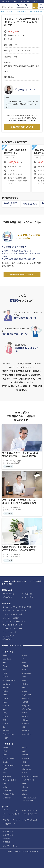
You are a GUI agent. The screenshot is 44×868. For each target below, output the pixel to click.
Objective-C (7, 659)
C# (24, 687)
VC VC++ (26, 731)
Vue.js (5, 709)
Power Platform (8, 734)
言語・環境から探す (36, 11)
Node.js (26, 698)
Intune (26, 794)
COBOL (6, 677)
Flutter (26, 720)
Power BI (6, 705)
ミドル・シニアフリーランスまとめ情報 (17, 607)
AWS (5, 773)
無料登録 (35, 7)
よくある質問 (28, 597)
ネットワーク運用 (9, 780)
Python (6, 691)
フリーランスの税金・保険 (12, 625)
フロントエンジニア (30, 814)
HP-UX (5, 751)
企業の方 (11, 7)
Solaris (26, 755)
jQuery (26, 716)
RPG (25, 680)
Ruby (5, 666)
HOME (3, 11)
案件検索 (4, 7)
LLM (25, 727)
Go (4, 727)
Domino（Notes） (9, 758)
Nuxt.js (5, 723)
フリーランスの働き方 (11, 618)
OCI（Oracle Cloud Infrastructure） (30, 799)
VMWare (26, 758)
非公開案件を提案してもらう (22, 274)
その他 (5, 738)
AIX (24, 751)
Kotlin (5, 695)
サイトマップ (8, 831)
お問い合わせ (8, 835)
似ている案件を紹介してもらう (22, 127)
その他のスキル (29, 780)
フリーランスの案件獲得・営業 (14, 621)
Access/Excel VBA (9, 680)
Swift (25, 691)
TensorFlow (27, 709)
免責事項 (6, 842)
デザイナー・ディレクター (12, 820)
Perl (4, 662)
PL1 (25, 677)
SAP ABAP (7, 731)
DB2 (25, 762)
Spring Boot (27, 734)
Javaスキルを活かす (11, 204)
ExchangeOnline (9, 794)
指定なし (6, 655)
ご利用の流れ (28, 594)
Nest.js (5, 716)
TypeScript (27, 695)
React (5, 702)
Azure (25, 773)
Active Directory (8, 765)
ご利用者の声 (8, 597)
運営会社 (6, 838)
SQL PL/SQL (27, 673)
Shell (5, 670)
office (25, 713)
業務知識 (26, 723)
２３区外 (11, 39)
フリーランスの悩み (10, 632)
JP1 (4, 783)
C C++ (25, 659)
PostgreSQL (27, 769)
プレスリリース (8, 636)
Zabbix (26, 787)
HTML (5, 673)
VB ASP (26, 666)
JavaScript (7, 684)
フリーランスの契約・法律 (12, 628)
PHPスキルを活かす (30, 204)
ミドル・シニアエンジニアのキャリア (16, 611)
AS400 (26, 702)
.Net (16, 45)
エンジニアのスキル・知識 (12, 614)
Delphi (26, 684)
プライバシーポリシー (11, 846)
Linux (5, 755)
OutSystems (7, 791)
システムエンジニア (30, 810)
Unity (5, 713)
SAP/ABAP (7, 687)
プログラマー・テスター (22, 50)
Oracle (5, 762)
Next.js (5, 698)
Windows (6, 747)
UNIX (25, 747)
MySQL (5, 769)
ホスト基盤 (7, 776)
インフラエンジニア (30, 820)
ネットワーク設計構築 (31, 776)
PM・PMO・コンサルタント (12, 815)
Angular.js (27, 705)
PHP (25, 662)
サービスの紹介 (9, 594)
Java (25, 655)
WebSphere (7, 798)
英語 (5, 720)
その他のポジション (10, 824)
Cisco (25, 783)
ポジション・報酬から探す (17, 11)
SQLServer (27, 765)
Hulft (25, 791)
